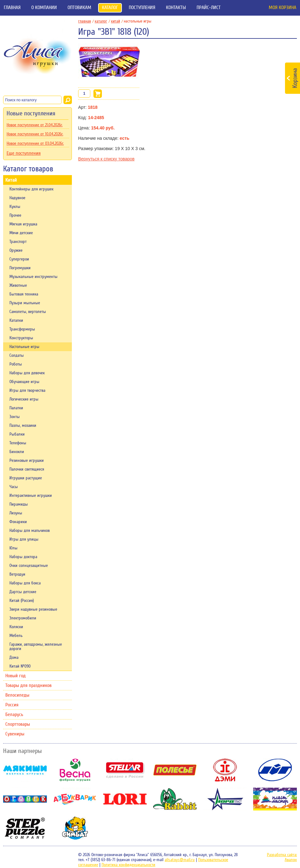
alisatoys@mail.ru (180, 860)
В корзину (98, 94)
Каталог (110, 8)
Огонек (25, 799)
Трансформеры (22, 329)
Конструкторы (21, 338)
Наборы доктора (23, 557)
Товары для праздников (28, 685)
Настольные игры (24, 347)
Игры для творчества (27, 391)
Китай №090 (20, 666)
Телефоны (18, 443)
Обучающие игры (24, 382)
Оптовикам (79, 8)
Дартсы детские (23, 592)
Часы (14, 487)
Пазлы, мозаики (23, 426)
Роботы (16, 364)
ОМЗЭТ (275, 770)
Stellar (125, 770)
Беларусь (14, 714)
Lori (125, 799)
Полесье (175, 770)
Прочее (15, 215)
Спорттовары (18, 724)
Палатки (16, 408)
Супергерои (19, 259)
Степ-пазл (25, 828)
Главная (12, 8)
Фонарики (18, 522)
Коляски (16, 627)
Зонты (15, 417)
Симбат (75, 828)
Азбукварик (75, 799)
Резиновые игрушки (27, 461)
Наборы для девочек (27, 373)
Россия (12, 705)
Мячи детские (21, 233)
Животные (18, 285)
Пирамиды (19, 504)
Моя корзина (282, 8)
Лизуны (16, 513)
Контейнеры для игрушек (31, 189)
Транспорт (18, 242)
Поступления (142, 8)
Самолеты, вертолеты (28, 312)
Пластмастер (275, 799)
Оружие (16, 250)
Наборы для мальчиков (30, 531)
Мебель (16, 636)
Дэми (225, 770)
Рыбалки (17, 434)
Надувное (17, 198)
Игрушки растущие (26, 478)
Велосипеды (17, 695)
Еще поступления (24, 153)
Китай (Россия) (22, 601)
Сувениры (15, 734)
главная (86, 21)
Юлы (13, 548)
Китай (11, 180)
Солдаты (17, 356)
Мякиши (25, 770)
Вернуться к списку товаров (106, 159)
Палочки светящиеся (27, 469)
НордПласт (225, 799)
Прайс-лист (209, 8)
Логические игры (24, 399)
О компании (44, 8)
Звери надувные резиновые (33, 609)
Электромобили (23, 618)
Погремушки (20, 268)
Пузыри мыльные (25, 303)
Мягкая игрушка (23, 224)
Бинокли (17, 452)
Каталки (16, 320)
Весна (75, 770)
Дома (14, 658)
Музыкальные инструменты (33, 277)
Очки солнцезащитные (29, 566)
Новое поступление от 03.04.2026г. (35, 144)
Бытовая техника (24, 294)
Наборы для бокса (25, 583)
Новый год (15, 676)
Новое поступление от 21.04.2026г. (35, 125)
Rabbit (175, 799)
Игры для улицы (24, 539)
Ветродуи (17, 574)
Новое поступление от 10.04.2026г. (35, 134)
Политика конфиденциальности (128, 865)
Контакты (176, 8)
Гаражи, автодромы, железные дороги (36, 647)
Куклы (15, 207)
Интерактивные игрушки (31, 496)
